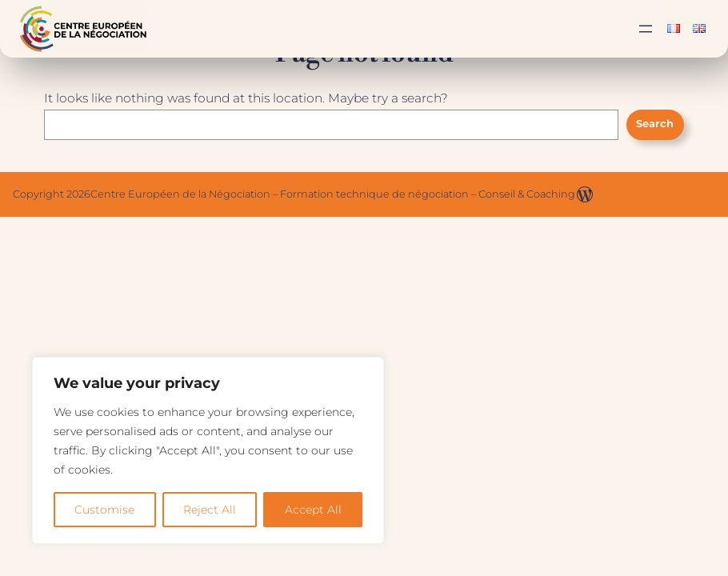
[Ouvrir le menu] (646, 29)
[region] (208, 450)
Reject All (210, 510)
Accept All (313, 510)
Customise (104, 510)
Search (655, 124)
